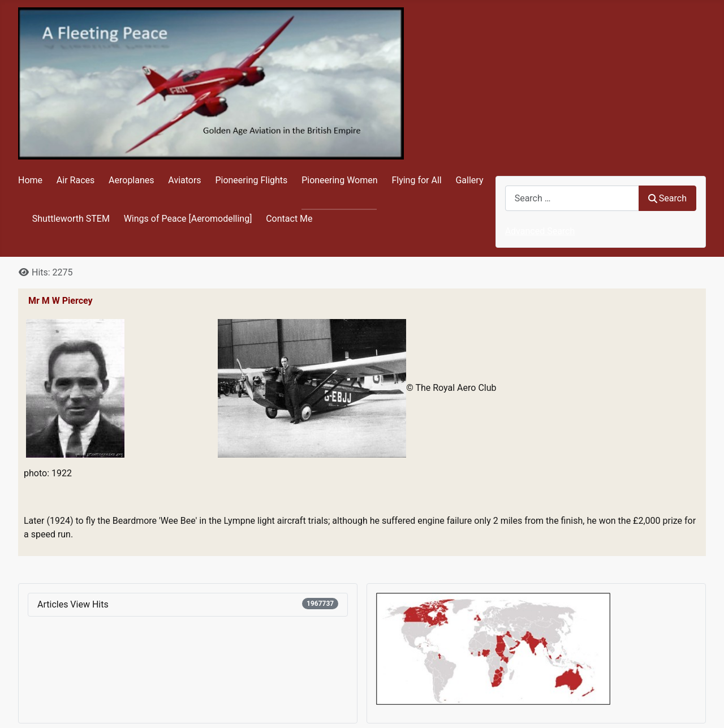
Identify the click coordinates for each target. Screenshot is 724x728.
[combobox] (572, 198)
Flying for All (416, 180)
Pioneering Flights (251, 180)
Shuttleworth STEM (71, 219)
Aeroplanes (131, 180)
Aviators (184, 180)
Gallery (469, 180)
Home (30, 180)
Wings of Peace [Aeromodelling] (188, 219)
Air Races (76, 180)
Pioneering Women (339, 180)
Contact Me (289, 219)
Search (667, 198)
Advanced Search (540, 231)
